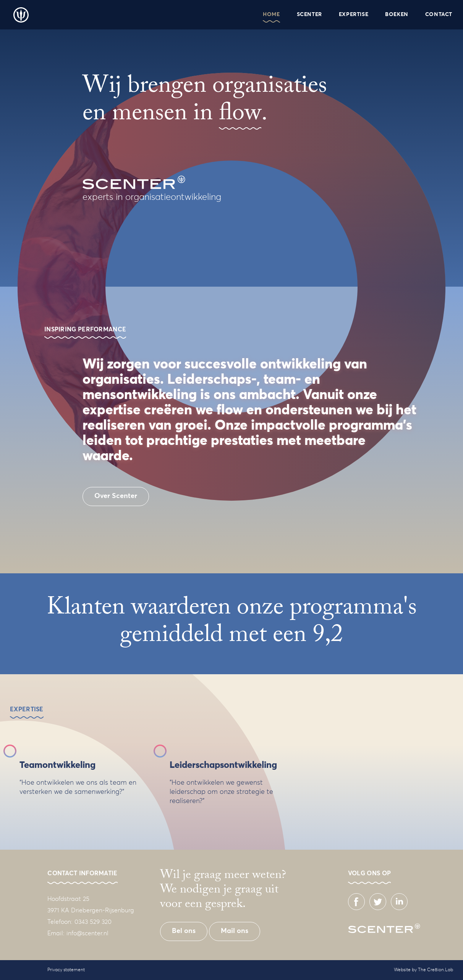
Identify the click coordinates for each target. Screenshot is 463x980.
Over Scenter (116, 496)
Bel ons (184, 931)
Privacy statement (66, 970)
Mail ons (235, 931)
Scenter (21, 15)
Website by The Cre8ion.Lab (423, 970)
